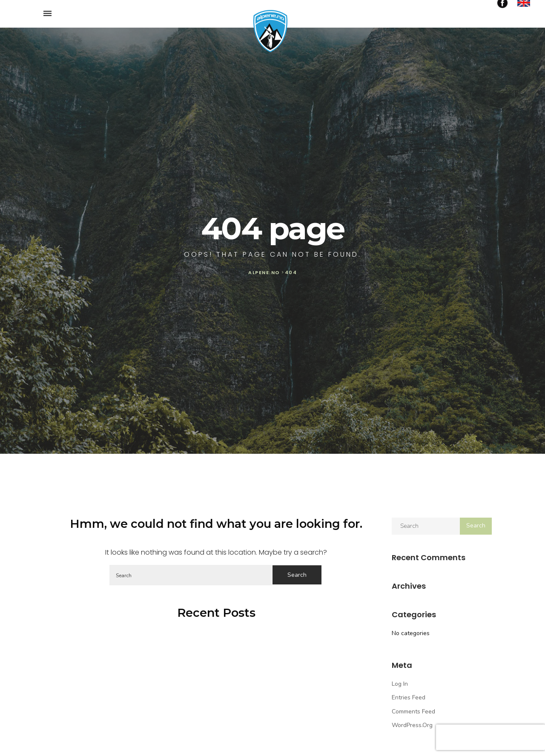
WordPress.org (412, 725)
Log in (400, 684)
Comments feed (413, 712)
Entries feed (409, 697)
